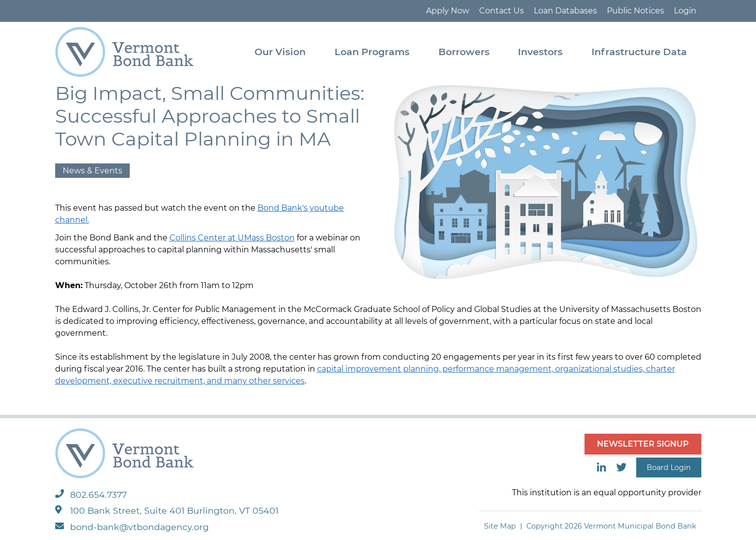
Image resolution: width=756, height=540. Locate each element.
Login (685, 11)
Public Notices (635, 11)
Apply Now (448, 11)
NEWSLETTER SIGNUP (643, 444)
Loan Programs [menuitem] (372, 52)
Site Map (500, 526)
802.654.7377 (91, 495)
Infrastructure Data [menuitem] (639, 52)
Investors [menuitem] (540, 52)
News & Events (92, 171)
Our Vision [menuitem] (280, 52)
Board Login (669, 467)
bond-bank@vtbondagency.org (132, 527)
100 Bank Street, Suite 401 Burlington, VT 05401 (167, 510)
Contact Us (502, 11)
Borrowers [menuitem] (464, 52)
